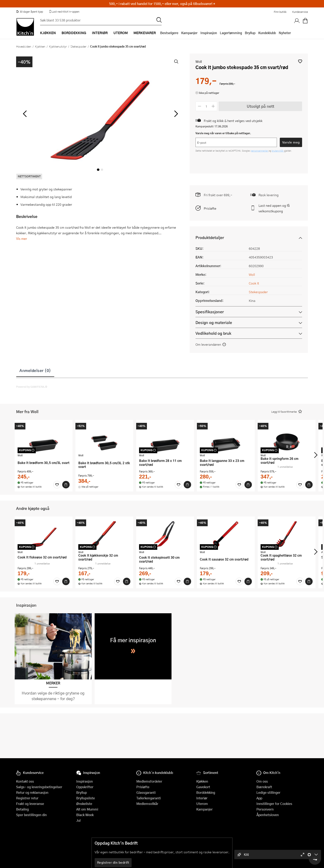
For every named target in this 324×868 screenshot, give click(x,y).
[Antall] (206, 106)
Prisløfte (210, 208)
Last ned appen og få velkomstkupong (274, 208)
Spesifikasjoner (210, 312)
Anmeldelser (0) (35, 370)
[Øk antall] (213, 106)
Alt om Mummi (87, 809)
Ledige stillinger (268, 792)
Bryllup (250, 33)
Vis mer (22, 239)
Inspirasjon (209, 33)
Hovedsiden (24, 46)
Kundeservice (300, 12)
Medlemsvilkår (147, 804)
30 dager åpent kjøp (30, 12)
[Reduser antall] (200, 106)
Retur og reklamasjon (32, 792)
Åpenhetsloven (268, 815)
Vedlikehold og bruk (213, 333)
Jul (78, 820)
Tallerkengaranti (149, 798)
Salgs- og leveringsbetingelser (39, 787)
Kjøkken (40, 46)
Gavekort (203, 787)
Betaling (22, 809)
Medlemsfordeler (149, 781)
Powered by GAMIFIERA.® (32, 387)
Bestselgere (169, 33)
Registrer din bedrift (113, 862)
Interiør (202, 798)
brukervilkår (278, 151)
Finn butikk (280, 12)
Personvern (265, 809)
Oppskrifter (85, 787)
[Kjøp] (66, 485)
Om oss (262, 781)
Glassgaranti (146, 792)
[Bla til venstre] (25, 114)
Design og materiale (214, 322)
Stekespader (78, 46)
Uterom (202, 804)
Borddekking (206, 792)
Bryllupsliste (86, 798)
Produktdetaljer (210, 237)
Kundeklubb (267, 33)
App (259, 798)
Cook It (254, 283)
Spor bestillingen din (31, 815)
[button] (300, 61)
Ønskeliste (84, 804)
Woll (199, 62)
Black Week (85, 815)
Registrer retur (27, 798)
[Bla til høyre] (175, 114)
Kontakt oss (25, 781)
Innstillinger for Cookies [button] (274, 804)
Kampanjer (189, 33)
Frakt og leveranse (30, 804)
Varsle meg (291, 142)
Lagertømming (231, 33)
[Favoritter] (57, 485)
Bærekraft (264, 787)
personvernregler (260, 151)
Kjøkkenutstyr (58, 46)
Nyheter (285, 33)
